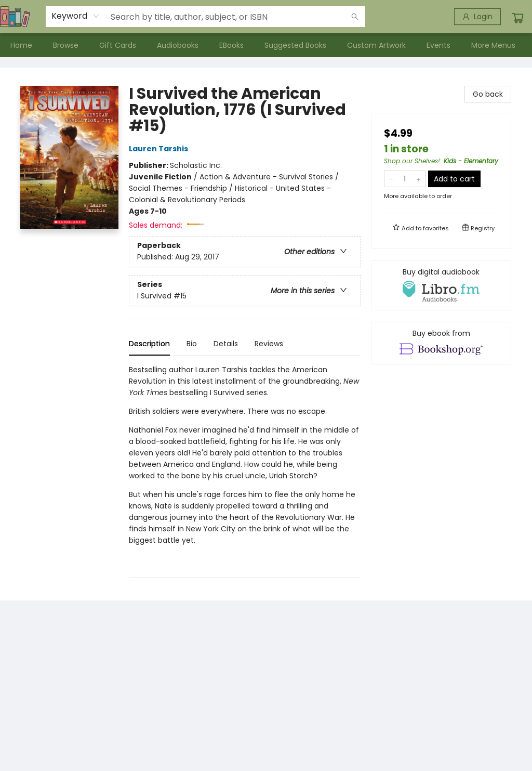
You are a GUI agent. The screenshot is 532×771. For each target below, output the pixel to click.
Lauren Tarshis (160, 149)
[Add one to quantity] (418, 179)
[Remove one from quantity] (391, 179)
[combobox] (76, 16)
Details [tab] (226, 344)
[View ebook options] (441, 343)
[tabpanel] (245, 471)
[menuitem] (21, 45)
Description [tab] (149, 344)
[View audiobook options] (441, 285)
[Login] (477, 17)
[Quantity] (405, 179)
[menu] (266, 45)
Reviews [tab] (269, 344)
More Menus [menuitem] (493, 45)
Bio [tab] (192, 344)
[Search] (355, 17)
